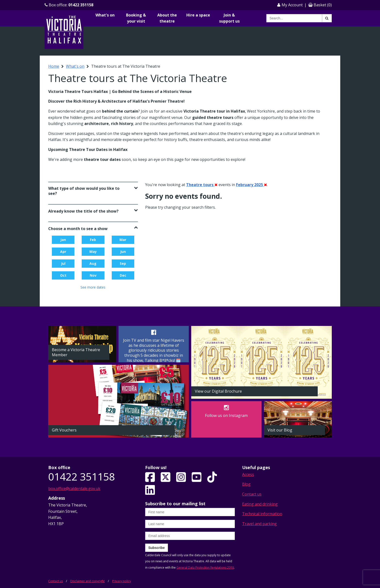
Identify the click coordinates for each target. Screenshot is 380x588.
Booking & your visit (136, 18)
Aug (93, 263)
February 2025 (252, 185)
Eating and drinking (260, 504)
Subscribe (157, 548)
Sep (123, 263)
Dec (123, 275)
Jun (123, 252)
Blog (246, 484)
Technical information (262, 514)
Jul (63, 263)
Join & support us (229, 18)
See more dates (93, 287)
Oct (63, 275)
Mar (123, 240)
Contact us (252, 494)
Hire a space (198, 15)
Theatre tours (202, 185)
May (93, 252)
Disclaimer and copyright (87, 581)
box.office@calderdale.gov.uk (74, 489)
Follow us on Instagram (226, 415)
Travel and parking (259, 524)
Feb (93, 240)
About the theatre (167, 18)
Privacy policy (122, 581)
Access (248, 474)
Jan (63, 240)
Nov (93, 275)
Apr (63, 252)
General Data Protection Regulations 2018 (205, 567)
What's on (105, 15)
